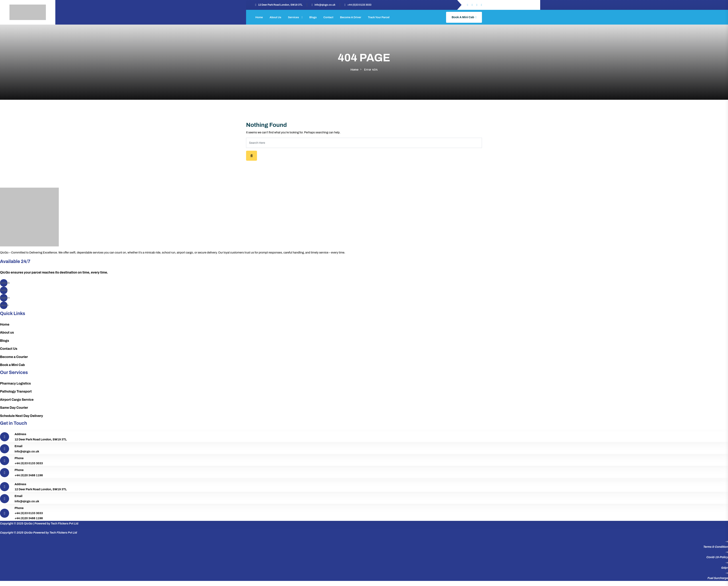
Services (293, 17)
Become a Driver (351, 17)
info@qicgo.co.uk (325, 5)
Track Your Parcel (379, 17)
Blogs (313, 17)
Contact (328, 17)
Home (259, 17)
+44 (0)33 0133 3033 (359, 5)
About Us (275, 17)
